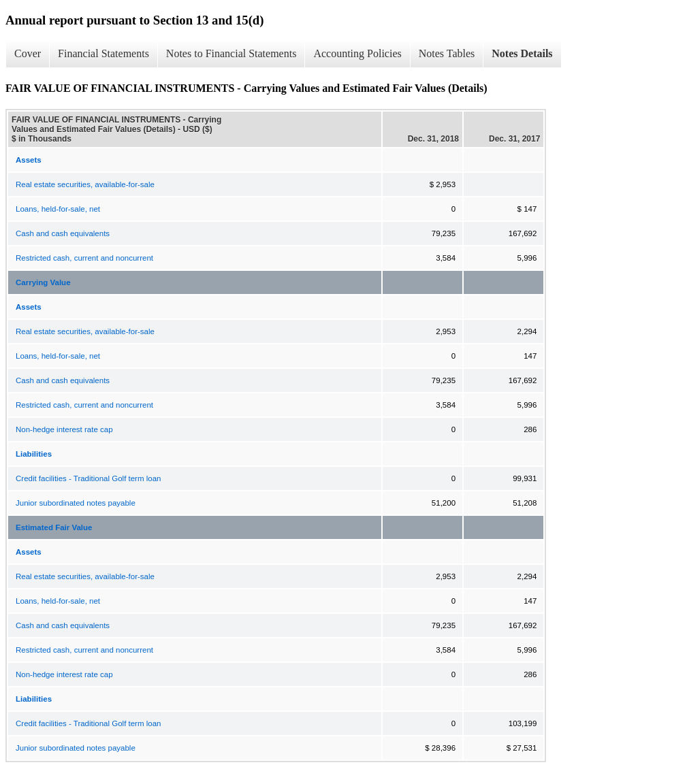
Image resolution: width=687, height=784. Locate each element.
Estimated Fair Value (54, 527)
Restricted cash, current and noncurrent (84, 258)
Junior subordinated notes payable (76, 503)
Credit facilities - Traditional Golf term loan (88, 478)
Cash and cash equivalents (63, 233)
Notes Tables (447, 53)
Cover (28, 53)
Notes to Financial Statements (231, 53)
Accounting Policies (357, 53)
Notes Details (522, 53)
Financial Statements (103, 53)
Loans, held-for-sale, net (58, 209)
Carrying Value (43, 282)
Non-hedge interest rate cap (64, 429)
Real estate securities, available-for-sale (85, 184)
